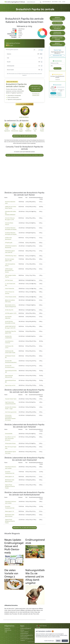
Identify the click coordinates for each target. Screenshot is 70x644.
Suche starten (57, 23)
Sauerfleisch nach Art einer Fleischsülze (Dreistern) (10, 438)
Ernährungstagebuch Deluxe (15, 2)
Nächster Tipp (57, 55)
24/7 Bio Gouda (9, 280)
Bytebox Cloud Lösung (57, 38)
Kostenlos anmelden (36, 95)
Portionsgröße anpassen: (12, 50)
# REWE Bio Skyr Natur (11, 256)
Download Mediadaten (57, 33)
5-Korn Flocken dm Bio (11, 297)
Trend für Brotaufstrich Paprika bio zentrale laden (24, 155)
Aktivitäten (55, 2)
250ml (53, 93)
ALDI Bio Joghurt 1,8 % (11, 313)
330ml (59, 93)
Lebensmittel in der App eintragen (36, 88)
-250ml (59, 95)
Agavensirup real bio (10, 385)
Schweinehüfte (9, 434)
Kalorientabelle (47, 2)
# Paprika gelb (9, 243)
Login (64, 2)
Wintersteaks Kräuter (10, 443)
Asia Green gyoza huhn (11, 412)
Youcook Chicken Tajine (11, 399)
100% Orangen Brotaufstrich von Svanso (9, 270)
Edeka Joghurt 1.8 (9, 477)
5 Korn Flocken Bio (10, 288)
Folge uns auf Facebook (57, 28)
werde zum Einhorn (25, 116)
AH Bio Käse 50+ (9, 310)
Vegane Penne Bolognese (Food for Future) (10, 486)
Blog (60, 2)
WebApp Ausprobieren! (57, 18)
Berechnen (57, 68)
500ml (53, 95)
